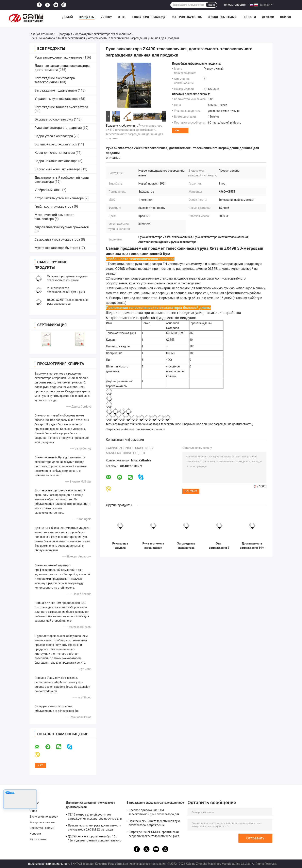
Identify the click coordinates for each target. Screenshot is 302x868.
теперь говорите (235, 5)
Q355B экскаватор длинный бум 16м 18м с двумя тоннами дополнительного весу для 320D (95, 839)
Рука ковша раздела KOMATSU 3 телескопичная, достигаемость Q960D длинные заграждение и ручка (120, 546)
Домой (68, 17)
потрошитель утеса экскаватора (59, 198)
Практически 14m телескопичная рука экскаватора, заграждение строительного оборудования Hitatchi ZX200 (155, 824)
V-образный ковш (48, 190)
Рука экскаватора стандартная (58, 128)
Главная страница (41, 34)
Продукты (87, 17)
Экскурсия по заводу (149, 17)
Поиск (211, 5)
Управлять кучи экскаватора (57, 99)
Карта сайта (38, 839)
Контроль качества (187, 17)
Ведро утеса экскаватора (54, 136)
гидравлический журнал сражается (62, 227)
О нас (122, 17)
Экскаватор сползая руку (54, 119)
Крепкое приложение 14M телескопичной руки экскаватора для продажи (154, 813)
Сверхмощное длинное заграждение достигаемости (217, 424)
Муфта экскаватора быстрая (56, 248)
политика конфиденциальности (49, 864)
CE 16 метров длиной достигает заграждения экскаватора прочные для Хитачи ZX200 (95, 817)
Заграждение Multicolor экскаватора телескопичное (146, 424)
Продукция (65, 34)
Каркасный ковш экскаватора (58, 169)
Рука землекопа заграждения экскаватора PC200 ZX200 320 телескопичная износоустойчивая (153, 546)
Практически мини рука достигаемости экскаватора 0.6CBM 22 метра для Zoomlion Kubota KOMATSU (95, 828)
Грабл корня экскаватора (54, 207)
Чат (177, 130)
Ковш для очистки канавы (55, 153)
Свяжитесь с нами (222, 17)
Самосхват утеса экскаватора (57, 240)
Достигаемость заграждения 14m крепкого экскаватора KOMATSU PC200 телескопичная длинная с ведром (252, 546)
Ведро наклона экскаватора (56, 161)
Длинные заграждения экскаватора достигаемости (91, 805)
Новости (249, 17)
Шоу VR (286, 17)
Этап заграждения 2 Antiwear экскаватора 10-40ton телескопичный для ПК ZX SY (219, 546)
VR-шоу (106, 17)
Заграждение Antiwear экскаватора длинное (135, 429)
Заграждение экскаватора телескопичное (103, 34)
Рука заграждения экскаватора (59, 57)
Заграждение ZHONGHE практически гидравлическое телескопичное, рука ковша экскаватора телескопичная (154, 835)
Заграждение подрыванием (56, 90)
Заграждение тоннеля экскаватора (61, 107)
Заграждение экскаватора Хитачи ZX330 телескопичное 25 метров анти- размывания (186, 546)
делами (268, 17)
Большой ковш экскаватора (56, 144)
